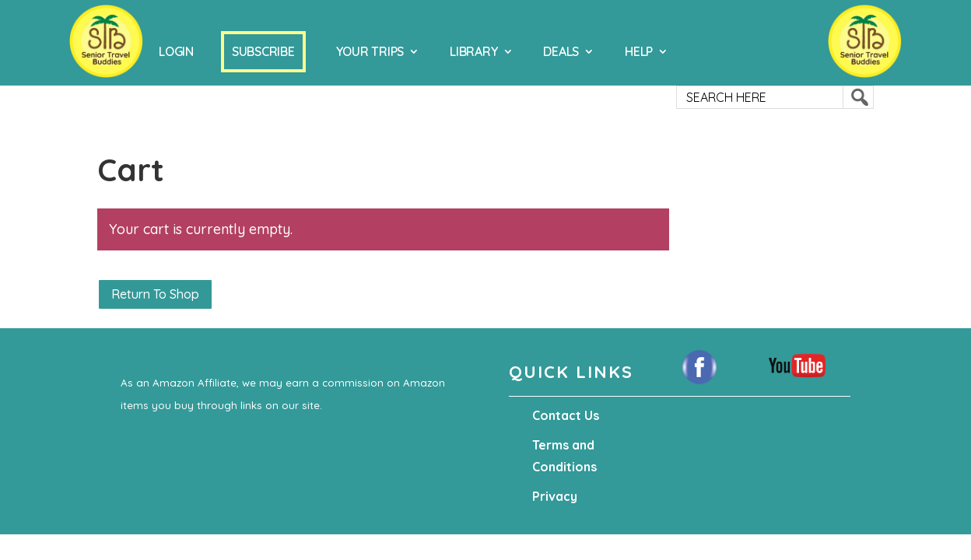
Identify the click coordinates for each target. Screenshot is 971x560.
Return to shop (155, 294)
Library (473, 51)
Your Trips (370, 51)
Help (639, 51)
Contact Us (566, 415)
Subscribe (263, 51)
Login (176, 51)
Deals (561, 51)
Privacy (555, 496)
